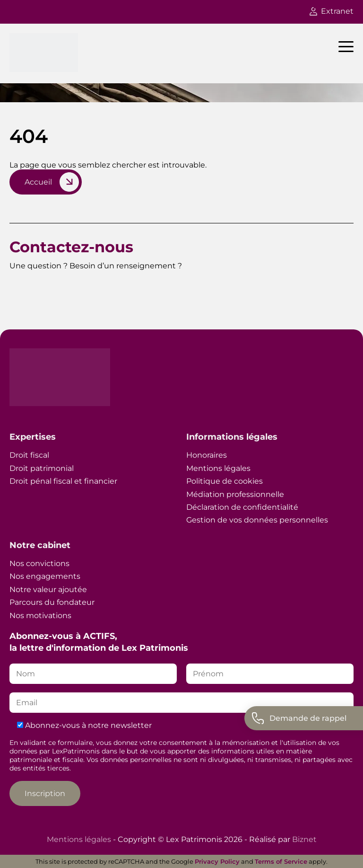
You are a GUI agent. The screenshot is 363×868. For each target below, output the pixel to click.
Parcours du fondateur (52, 602)
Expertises (33, 437)
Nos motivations (40, 616)
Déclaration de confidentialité (242, 507)
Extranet (332, 11)
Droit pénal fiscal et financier (63, 481)
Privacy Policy (217, 861)
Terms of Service (281, 861)
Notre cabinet (40, 545)
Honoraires (207, 455)
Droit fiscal (29, 455)
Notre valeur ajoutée (48, 589)
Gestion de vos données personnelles (257, 520)
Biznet (304, 839)
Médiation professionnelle (235, 494)
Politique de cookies (225, 481)
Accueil (38, 182)
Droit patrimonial (42, 468)
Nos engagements (45, 576)
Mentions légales (218, 468)
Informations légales (232, 437)
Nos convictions (39, 563)
